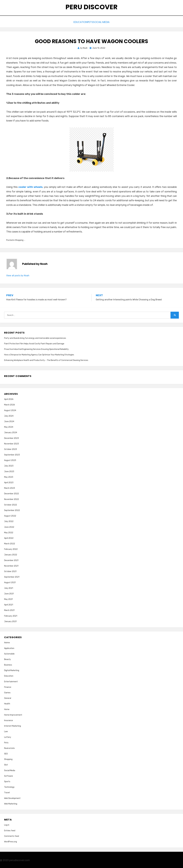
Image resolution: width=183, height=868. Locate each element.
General (8, 698)
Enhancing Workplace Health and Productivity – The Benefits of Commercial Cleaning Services (46, 360)
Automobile (9, 653)
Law (6, 731)
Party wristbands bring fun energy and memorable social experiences (35, 337)
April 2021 (9, 604)
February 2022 (11, 549)
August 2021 (10, 582)
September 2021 (12, 576)
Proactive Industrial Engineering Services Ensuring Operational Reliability (36, 349)
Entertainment (11, 681)
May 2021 (8, 599)
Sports (7, 781)
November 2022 (11, 498)
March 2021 (9, 610)
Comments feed (12, 835)
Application (9, 647)
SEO (6, 753)
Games (7, 692)
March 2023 (10, 487)
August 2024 (10, 410)
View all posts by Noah (18, 275)
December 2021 (11, 560)
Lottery (8, 736)
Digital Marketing (12, 670)
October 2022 (11, 504)
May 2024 (9, 426)
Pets (90, 22)
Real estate (9, 747)
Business (8, 664)
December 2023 (11, 437)
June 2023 (9, 471)
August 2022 (10, 515)
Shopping (19, 239)
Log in (7, 824)
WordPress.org (11, 841)
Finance (8, 686)
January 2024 (11, 432)
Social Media (105, 22)
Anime (7, 642)
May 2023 (9, 476)
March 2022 (10, 543)
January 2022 (11, 554)
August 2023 (10, 460)
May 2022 (9, 532)
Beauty (7, 659)
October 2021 (10, 571)
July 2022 (9, 521)
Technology (9, 786)
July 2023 (9, 465)
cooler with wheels (31, 186)
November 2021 (11, 565)
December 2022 (11, 493)
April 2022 (9, 537)
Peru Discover (91, 7)
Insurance (9, 720)
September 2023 (12, 454)
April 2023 (9, 482)
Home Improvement (13, 714)
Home (7, 709)
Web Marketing (11, 803)
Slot (6, 764)
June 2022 (9, 526)
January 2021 (10, 621)
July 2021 (9, 587)
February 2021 (11, 615)
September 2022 (12, 510)
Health (7, 703)
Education (77, 22)
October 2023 (11, 449)
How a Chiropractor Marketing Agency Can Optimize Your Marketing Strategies (39, 354)
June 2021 (9, 593)
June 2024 (9, 421)
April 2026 (9, 399)
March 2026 (10, 404)
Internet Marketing (13, 725)
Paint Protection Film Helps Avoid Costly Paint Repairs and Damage (34, 343)
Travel (7, 792)
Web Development (12, 797)
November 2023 (11, 443)
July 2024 (9, 415)
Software (9, 775)
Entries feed (10, 830)
